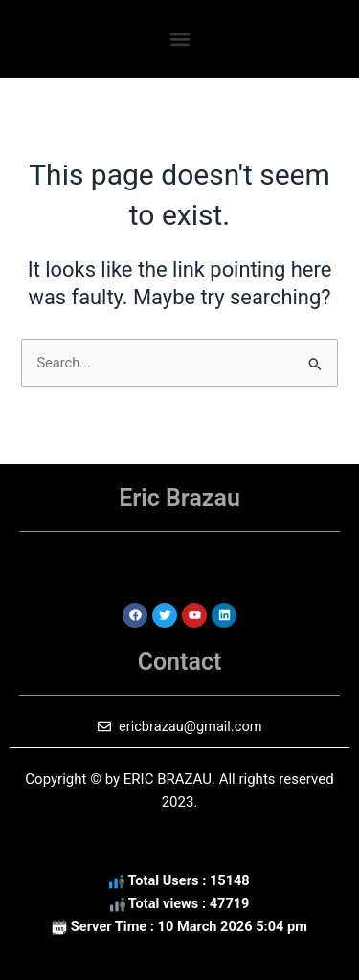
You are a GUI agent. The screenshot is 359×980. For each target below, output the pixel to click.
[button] (179, 39)
